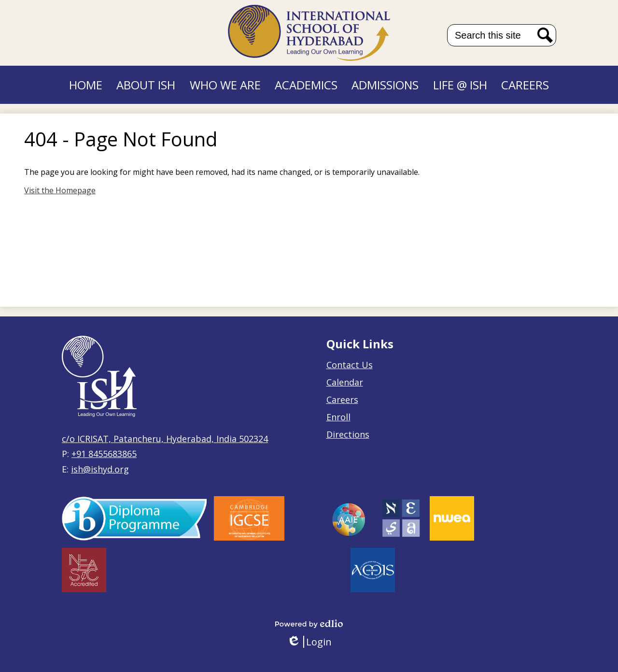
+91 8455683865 (104, 454)
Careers (342, 400)
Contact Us (350, 365)
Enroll (338, 417)
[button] (146, 85)
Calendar (345, 382)
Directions (348, 434)
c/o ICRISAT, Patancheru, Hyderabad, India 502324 (165, 439)
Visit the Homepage (60, 190)
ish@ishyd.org (100, 469)
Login (309, 642)
